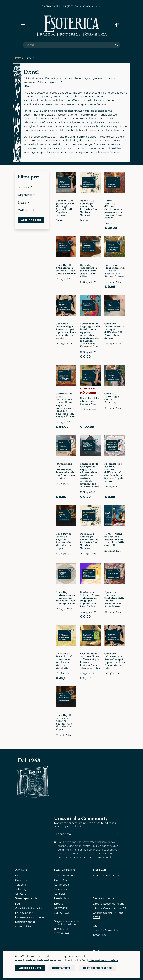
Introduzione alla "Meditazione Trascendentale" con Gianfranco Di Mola (66, 471)
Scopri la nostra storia (107, 876)
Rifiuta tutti (62, 968)
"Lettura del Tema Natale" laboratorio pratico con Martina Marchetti (64, 661)
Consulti (59, 894)
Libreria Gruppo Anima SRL (110, 908)
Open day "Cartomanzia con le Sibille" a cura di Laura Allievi (90, 271)
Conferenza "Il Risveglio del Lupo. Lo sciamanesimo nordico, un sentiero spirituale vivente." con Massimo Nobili (90, 475)
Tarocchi (21, 885)
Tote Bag (21, 889)
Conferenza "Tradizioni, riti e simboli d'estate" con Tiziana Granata (115, 271)
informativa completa (103, 960)
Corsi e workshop (65, 876)
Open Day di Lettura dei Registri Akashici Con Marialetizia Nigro (64, 541)
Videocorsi (61, 889)
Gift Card (21, 894)
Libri (18, 876)
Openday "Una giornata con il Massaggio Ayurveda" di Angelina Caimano (65, 208)
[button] (32, 187)
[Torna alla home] (72, 26)
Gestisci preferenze (97, 968)
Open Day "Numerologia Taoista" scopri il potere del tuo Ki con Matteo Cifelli (66, 331)
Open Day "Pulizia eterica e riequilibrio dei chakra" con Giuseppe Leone (65, 598)
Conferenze (62, 885)
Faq (18, 904)
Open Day (61, 880)
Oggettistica (23, 880)
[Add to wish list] (71, 178)
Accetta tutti (30, 968)
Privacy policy (24, 913)
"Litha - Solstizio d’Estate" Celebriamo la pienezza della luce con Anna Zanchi (113, 209)
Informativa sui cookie (29, 917)
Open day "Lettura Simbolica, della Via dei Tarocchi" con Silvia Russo (114, 599)
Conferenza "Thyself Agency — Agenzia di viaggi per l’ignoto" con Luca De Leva (90, 599)
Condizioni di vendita (29, 908)
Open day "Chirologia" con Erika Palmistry (112, 398)
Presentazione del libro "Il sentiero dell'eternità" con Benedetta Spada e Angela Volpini (114, 472)
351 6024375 (62, 913)
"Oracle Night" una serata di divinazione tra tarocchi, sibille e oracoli (114, 539)
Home (19, 58)
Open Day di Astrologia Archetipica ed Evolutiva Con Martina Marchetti (89, 208)
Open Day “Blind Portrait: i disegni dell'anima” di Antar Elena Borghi (115, 331)
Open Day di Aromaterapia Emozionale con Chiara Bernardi (66, 269)
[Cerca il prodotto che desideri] (68, 45)
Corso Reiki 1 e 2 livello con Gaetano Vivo (90, 401)
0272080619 (62, 929)
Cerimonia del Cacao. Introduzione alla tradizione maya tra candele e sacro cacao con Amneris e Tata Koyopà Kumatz (65, 405)
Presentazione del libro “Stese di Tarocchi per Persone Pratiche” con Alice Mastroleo (90, 661)
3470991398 (62, 933)
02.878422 (61, 908)
